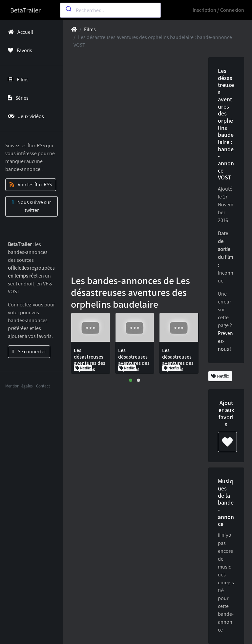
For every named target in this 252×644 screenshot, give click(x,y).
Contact (43, 386)
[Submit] (68, 9)
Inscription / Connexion (218, 10)
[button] (131, 380)
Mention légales (19, 386)
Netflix (220, 376)
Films (17, 80)
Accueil (19, 32)
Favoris (19, 50)
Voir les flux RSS (31, 185)
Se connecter (29, 352)
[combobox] (110, 10)
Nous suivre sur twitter (32, 206)
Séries (17, 98)
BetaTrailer (25, 10)
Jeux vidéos (25, 116)
